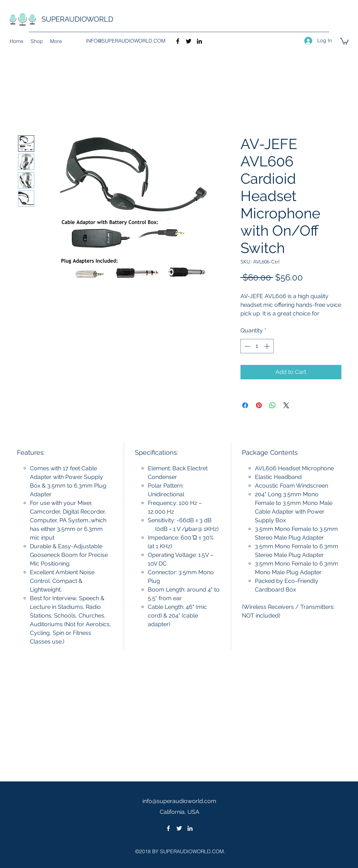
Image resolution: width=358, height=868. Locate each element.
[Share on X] (286, 405)
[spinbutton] (257, 346)
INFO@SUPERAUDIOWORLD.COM (126, 41)
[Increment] (268, 346)
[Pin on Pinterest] (259, 405)
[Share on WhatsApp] (273, 405)
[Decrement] (247, 346)
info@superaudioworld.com (179, 801)
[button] (344, 41)
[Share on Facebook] (245, 405)
